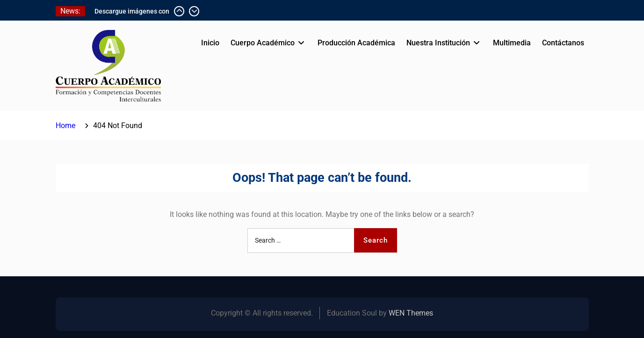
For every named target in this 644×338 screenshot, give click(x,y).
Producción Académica (356, 43)
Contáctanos (563, 43)
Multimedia (512, 43)
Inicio (210, 43)
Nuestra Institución (438, 43)
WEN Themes (411, 313)
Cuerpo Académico (263, 43)
